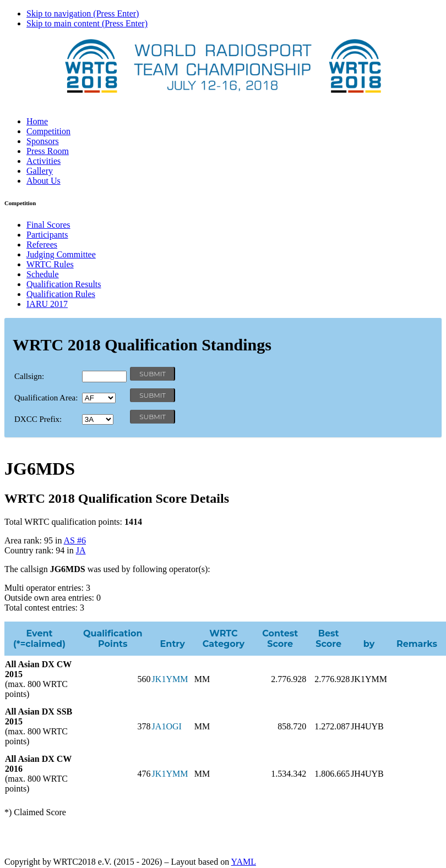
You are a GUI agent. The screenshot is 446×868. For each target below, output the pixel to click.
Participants (47, 235)
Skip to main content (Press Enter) (87, 23)
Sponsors (43, 141)
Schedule (43, 274)
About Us (43, 181)
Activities (43, 161)
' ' (99, 398)
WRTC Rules (50, 264)
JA (81, 550)
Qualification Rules (61, 294)
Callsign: (29, 376)
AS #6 (75, 540)
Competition (48, 131)
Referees (42, 245)
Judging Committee (61, 254)
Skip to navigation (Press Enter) (83, 13)
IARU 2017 (47, 304)
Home (37, 121)
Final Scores (48, 225)
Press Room (48, 151)
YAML (244, 862)
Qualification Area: (46, 398)
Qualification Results (64, 284)
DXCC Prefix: (38, 419)
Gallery (40, 171)
